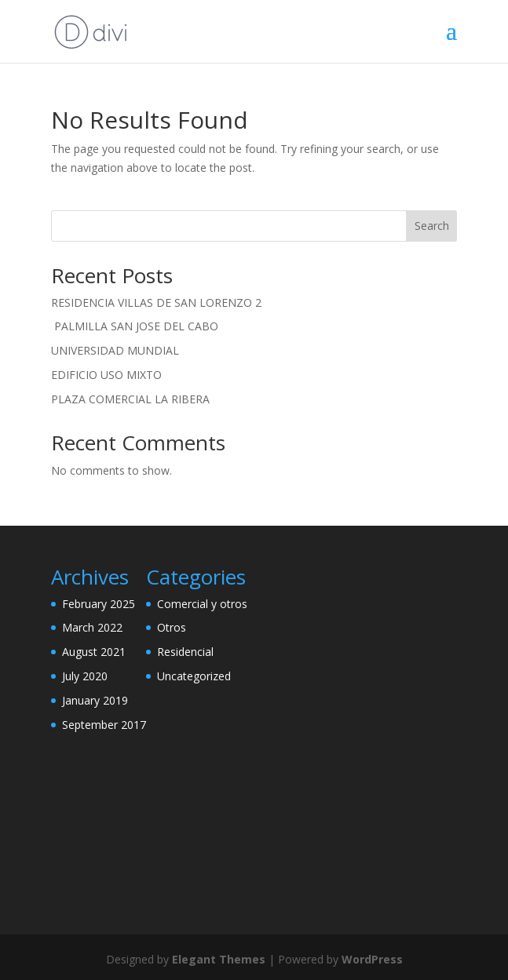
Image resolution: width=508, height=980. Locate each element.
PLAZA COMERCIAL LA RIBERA (130, 399)
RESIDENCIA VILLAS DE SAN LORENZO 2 (156, 302)
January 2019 (95, 700)
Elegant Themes (219, 959)
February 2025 (99, 604)
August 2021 (94, 652)
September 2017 (104, 725)
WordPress (372, 959)
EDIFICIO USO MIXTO (106, 375)
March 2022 (92, 627)
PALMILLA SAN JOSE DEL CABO (135, 326)
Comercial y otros (202, 604)
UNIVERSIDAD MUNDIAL (115, 350)
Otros (172, 627)
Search (432, 226)
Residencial (185, 652)
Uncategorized (194, 676)
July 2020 (85, 676)
